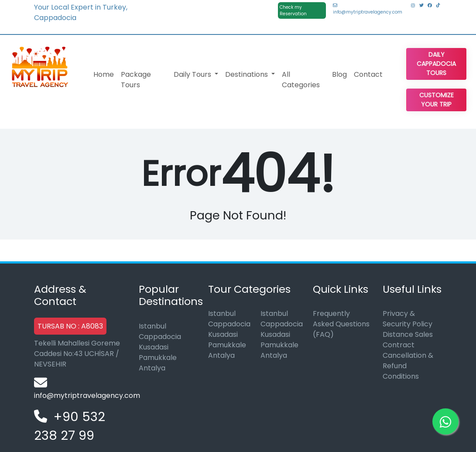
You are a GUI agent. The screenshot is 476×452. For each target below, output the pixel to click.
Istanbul (152, 326)
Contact (368, 74)
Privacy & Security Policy (408, 319)
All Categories (301, 80)
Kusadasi (154, 347)
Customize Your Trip (437, 100)
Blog (339, 74)
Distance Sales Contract (408, 340)
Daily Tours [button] (193, 74)
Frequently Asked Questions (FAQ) (341, 324)
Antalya (152, 368)
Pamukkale (158, 358)
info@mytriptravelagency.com (368, 9)
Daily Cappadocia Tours (436, 64)
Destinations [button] (247, 74)
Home (104, 74)
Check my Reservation (293, 10)
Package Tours (136, 80)
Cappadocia (160, 337)
